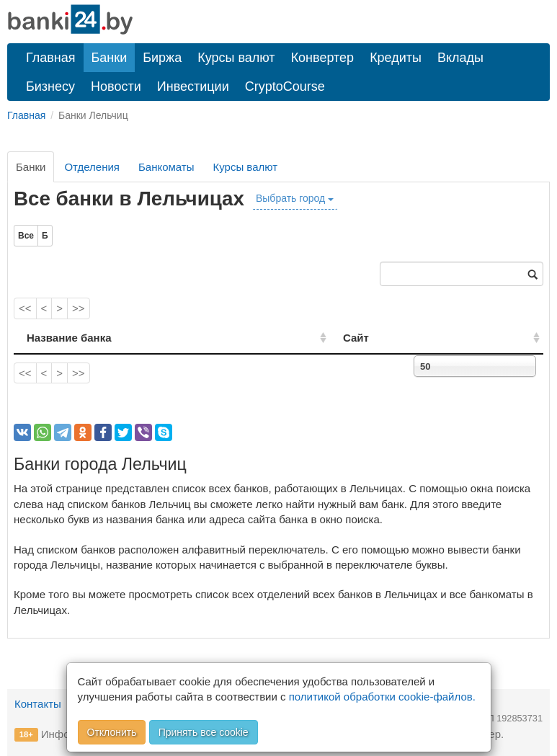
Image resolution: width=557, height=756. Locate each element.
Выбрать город (295, 198)
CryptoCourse (285, 86)
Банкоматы (166, 167)
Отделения (92, 167)
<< (25, 308)
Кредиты (396, 58)
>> (79, 308)
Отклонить (112, 732)
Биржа (162, 58)
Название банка (69, 338)
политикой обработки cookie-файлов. (382, 697)
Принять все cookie (204, 732)
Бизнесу (50, 86)
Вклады (460, 58)
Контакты (38, 704)
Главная (51, 58)
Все (26, 236)
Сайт (400, 338)
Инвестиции (193, 86)
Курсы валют (236, 58)
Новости (116, 86)
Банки (110, 58)
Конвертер (323, 58)
